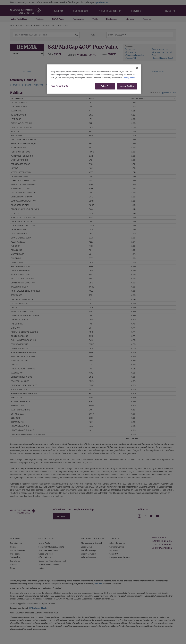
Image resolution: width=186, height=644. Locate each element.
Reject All (105, 86)
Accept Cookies (127, 86)
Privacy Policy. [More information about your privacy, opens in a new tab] (129, 78)
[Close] (137, 68)
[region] (94, 79)
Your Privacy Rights (59, 86)
